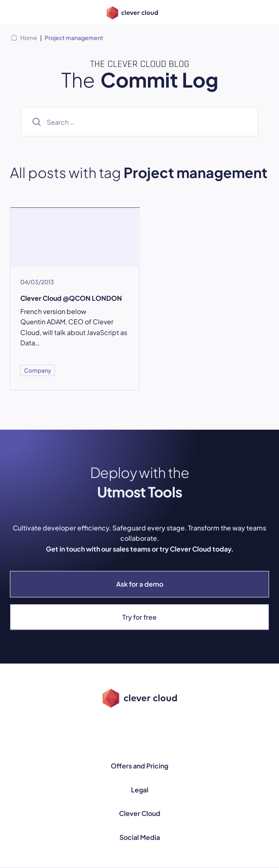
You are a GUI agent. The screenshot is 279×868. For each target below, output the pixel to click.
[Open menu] (15, 12)
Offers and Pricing (139, 766)
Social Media (140, 837)
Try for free (139, 617)
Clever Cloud (140, 813)
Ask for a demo (140, 584)
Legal (140, 790)
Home (29, 38)
